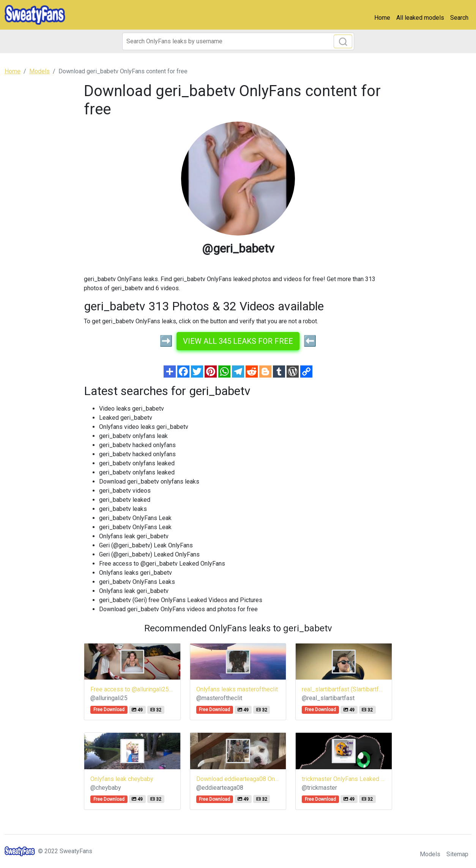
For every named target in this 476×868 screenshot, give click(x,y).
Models (430, 854)
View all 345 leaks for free (238, 341)
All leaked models (420, 18)
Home (382, 18)
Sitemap (457, 854)
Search (459, 18)
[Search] (238, 41)
